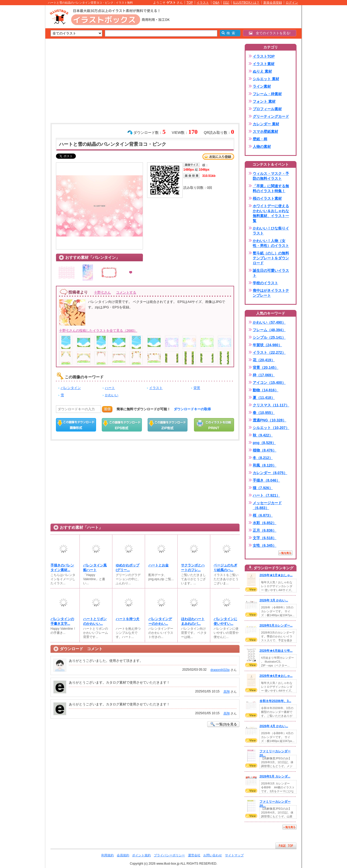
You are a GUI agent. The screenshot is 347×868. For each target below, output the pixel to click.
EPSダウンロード (122, 425)
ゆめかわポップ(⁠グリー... (128, 568)
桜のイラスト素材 (267, 198)
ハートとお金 (158, 565)
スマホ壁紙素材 (265, 131)
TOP (190, 3)
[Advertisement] (21, 86)
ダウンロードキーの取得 (192, 409)
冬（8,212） (263, 458)
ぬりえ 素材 (262, 71)
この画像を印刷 (214, 425)
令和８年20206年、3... (275, 701)
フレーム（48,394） (269, 330)
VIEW (251, 589)
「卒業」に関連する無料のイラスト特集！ (271, 188)
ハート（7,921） (266, 495)
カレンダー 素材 (266, 124)
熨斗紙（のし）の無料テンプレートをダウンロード (271, 258)
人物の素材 (262, 147)
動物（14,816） (266, 390)
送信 (107, 409)
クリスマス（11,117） (271, 405)
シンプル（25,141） (269, 337)
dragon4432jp (220, 670)
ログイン (292, 3)
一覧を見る (285, 553)
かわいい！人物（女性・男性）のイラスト (271, 243)
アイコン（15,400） (269, 383)
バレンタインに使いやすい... (225, 621)
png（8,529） (264, 443)
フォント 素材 (264, 101)
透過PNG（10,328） (269, 420)
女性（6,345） (265, 545)
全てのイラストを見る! (270, 33)
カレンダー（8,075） (270, 473)
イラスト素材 (264, 64)
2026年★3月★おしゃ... (276, 575)
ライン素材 (262, 86)
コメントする (126, 292)
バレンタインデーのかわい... (160, 621)
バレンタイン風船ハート (95, 568)
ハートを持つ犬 (128, 619)
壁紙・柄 (260, 139)
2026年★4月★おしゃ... (276, 676)
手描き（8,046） (266, 480)
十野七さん (102, 292)
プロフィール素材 (267, 109)
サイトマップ (234, 855)
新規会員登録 (273, 3)
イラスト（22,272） (269, 352)
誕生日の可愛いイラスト (271, 273)
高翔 (227, 692)
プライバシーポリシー (169, 855)
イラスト (203, 3)
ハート (110, 388)
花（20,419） (264, 360)
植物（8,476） (265, 450)
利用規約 (107, 855)
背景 (197, 388)
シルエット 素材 (266, 79)
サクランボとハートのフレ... (193, 568)
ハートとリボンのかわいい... (95, 621)
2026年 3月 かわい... (274, 600)
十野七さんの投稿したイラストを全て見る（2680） (98, 331)
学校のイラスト (265, 283)
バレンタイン (71, 388)
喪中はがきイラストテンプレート (271, 293)
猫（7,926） (263, 488)
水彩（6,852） (265, 523)
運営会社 (194, 855)
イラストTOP (264, 56)
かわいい (112, 395)
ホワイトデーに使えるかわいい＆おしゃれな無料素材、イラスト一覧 (271, 213)
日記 (226, 3)
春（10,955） (264, 413)
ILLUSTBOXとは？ (246, 3)
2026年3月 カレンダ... (275, 776)
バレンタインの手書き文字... (62, 621)
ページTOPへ (286, 846)
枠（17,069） (264, 375)
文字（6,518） (265, 538)
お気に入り (218, 157)
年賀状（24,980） (267, 345)
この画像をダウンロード (76, 425)
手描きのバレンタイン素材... (62, 568)
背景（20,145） (266, 367)
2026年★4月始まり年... (276, 651)
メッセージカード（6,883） (267, 505)
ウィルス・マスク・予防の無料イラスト (271, 176)
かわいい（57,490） (269, 322)
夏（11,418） (264, 398)
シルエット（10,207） (271, 428)
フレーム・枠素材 (267, 94)
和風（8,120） (265, 465)
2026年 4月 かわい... (274, 726)
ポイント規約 (141, 855)
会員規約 (123, 855)
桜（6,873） (263, 515)
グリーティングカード (271, 116)
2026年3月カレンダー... (276, 626)
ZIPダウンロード (168, 425)
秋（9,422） (263, 435)
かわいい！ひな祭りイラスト (271, 231)
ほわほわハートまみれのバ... (193, 621)
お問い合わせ (213, 855)
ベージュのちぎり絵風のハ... (225, 568)
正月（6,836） (265, 530)
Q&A (216, 3)
